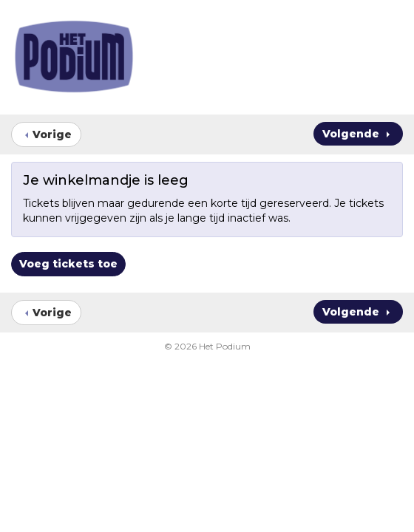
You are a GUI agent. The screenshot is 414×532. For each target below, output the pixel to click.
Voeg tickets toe (68, 264)
